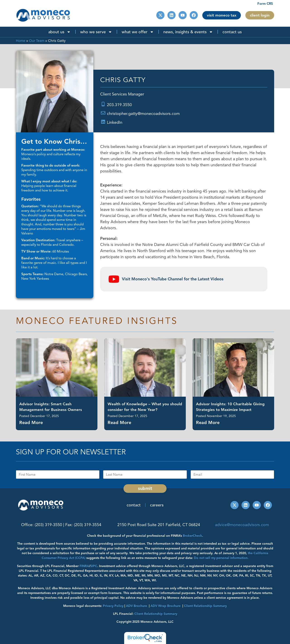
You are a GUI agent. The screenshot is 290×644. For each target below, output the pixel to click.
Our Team (37, 41)
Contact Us (232, 32)
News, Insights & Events (188, 32)
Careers (157, 505)
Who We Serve (96, 32)
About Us (59, 32)
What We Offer (138, 32)
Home (21, 41)
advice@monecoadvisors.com (242, 525)
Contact (134, 505)
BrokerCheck (192, 536)
